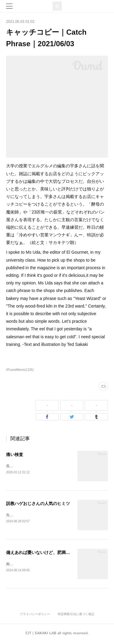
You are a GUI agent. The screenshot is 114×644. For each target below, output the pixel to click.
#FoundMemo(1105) (20, 370)
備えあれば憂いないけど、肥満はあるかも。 (49, 553)
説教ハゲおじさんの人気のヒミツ (38, 504)
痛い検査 (15, 454)
